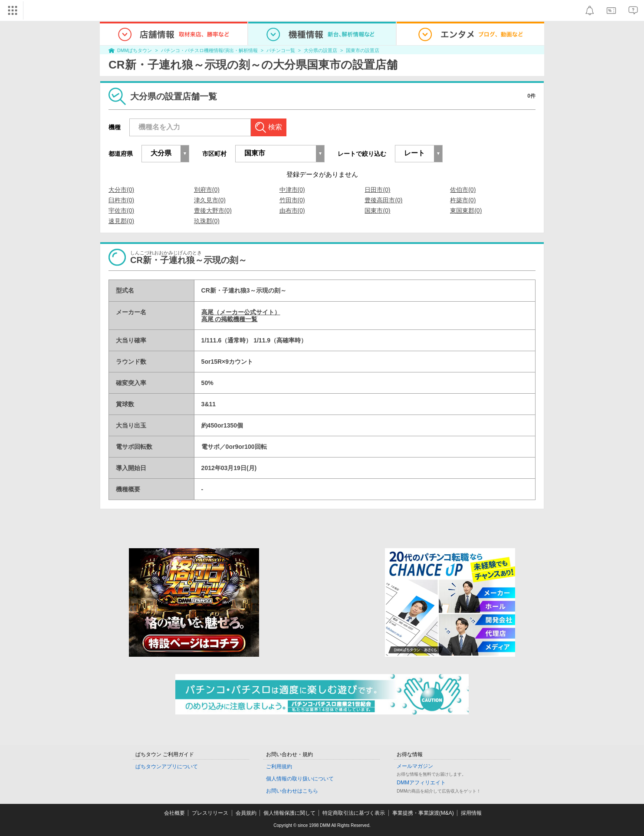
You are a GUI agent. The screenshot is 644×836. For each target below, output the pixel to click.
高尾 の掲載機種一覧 (230, 319)
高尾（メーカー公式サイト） (241, 312)
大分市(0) (121, 190)
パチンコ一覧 (281, 50)
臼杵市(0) (121, 200)
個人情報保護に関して (289, 813)
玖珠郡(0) (207, 221)
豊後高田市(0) (383, 200)
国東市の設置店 (363, 50)
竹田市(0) (292, 200)
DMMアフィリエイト (421, 783)
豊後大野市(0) (213, 211)
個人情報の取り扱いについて (300, 779)
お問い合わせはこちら (292, 791)
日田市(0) (377, 190)
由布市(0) (292, 211)
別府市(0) (207, 190)
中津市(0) (292, 190)
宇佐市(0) (121, 211)
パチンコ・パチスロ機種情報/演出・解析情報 (209, 50)
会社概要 (174, 813)
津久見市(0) (210, 200)
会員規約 (246, 813)
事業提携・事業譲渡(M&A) (423, 813)
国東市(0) (377, 211)
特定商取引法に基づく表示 (354, 813)
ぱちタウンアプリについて (167, 767)
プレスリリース (210, 813)
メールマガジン (415, 766)
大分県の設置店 (320, 50)
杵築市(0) (463, 200)
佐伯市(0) (463, 190)
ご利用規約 (279, 767)
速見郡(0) (121, 221)
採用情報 (471, 813)
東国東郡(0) (466, 211)
